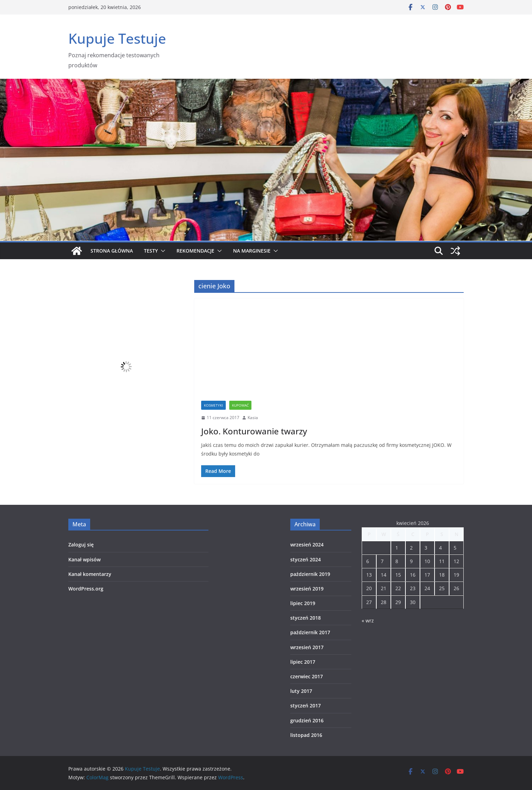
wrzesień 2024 (307, 545)
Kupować (240, 405)
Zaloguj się (81, 545)
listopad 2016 (306, 735)
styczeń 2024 (306, 559)
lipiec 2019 (303, 603)
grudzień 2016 (307, 720)
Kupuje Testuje (117, 38)
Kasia (253, 418)
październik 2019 (310, 574)
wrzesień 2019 (307, 589)
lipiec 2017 (303, 662)
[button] (162, 251)
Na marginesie (252, 251)
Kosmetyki (213, 405)
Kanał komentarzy (90, 574)
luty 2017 (301, 691)
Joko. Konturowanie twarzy (254, 431)
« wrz (368, 621)
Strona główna (112, 251)
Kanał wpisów (84, 559)
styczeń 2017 (306, 706)
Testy (151, 251)
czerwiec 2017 (307, 676)
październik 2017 (310, 632)
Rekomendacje (195, 251)
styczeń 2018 (306, 618)
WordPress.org (86, 589)
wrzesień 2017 (307, 647)
